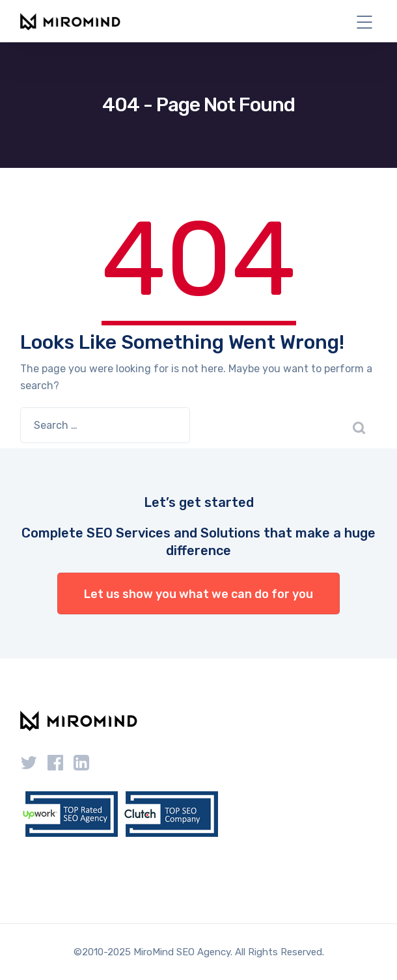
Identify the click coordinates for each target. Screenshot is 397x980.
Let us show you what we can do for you (198, 594)
